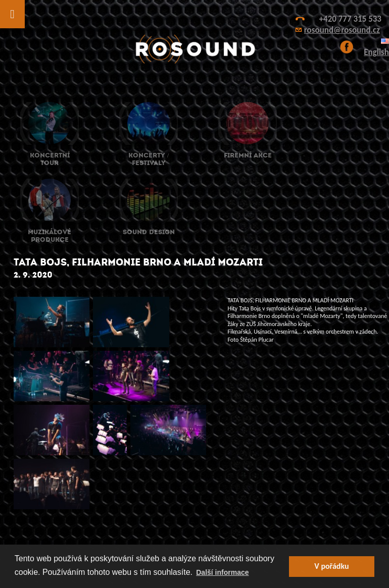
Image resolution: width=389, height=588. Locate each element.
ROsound (194, 49)
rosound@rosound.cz (342, 30)
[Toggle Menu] (12, 14)
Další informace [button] (222, 572)
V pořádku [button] (331, 566)
